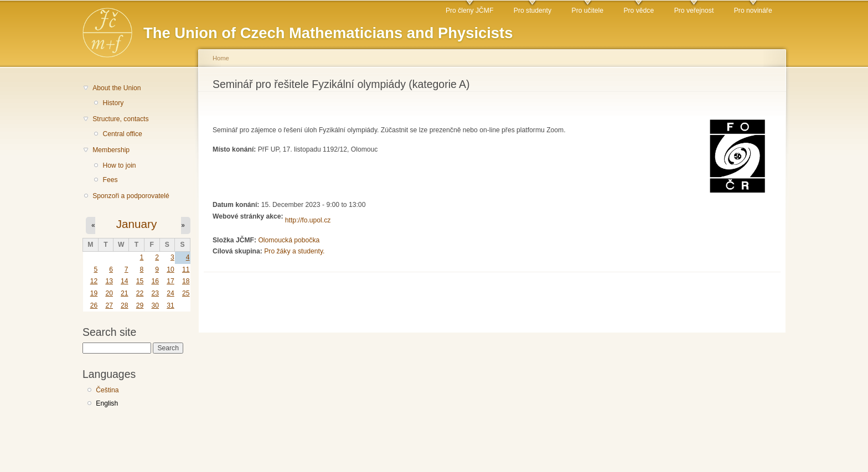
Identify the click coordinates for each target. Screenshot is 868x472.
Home (221, 58)
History (113, 103)
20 (109, 293)
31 (170, 305)
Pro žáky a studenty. (294, 251)
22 (140, 293)
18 (186, 281)
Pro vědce (639, 11)
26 (94, 305)
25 (186, 293)
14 (125, 281)
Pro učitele (588, 11)
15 (140, 281)
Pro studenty (533, 11)
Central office (122, 134)
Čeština (107, 390)
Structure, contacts (120, 119)
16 (155, 281)
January (137, 224)
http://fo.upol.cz (308, 220)
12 (94, 281)
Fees (110, 180)
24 (170, 293)
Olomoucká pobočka (289, 240)
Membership (111, 150)
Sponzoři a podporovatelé (131, 196)
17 (170, 281)
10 (170, 269)
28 (125, 305)
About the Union (117, 88)
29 (140, 305)
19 (94, 293)
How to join (119, 165)
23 (155, 293)
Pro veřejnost (694, 11)
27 (109, 305)
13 (109, 281)
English (107, 403)
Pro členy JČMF (469, 11)
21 (125, 293)
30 (155, 305)
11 (186, 269)
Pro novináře (753, 11)
